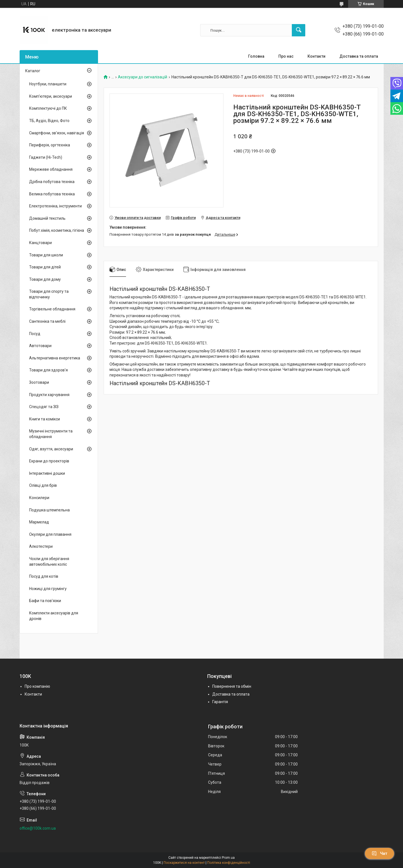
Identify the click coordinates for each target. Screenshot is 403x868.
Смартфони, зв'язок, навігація (57, 133)
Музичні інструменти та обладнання (51, 434)
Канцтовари (40, 243)
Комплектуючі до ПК (48, 108)
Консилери (39, 498)
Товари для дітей (45, 267)
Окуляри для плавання (50, 534)
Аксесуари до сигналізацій (143, 77)
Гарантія (220, 702)
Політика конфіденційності (229, 863)
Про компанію (37, 686)
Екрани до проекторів (49, 461)
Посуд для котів (44, 576)
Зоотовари (39, 382)
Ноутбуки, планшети (48, 84)
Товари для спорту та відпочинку (49, 294)
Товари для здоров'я (48, 370)
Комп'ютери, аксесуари (51, 96)
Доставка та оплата (359, 56)
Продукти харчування (49, 395)
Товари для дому (45, 279)
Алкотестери (41, 546)
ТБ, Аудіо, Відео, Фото (49, 121)
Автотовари (40, 346)
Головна (256, 56)
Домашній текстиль (47, 218)
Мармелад (39, 522)
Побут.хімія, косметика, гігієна (57, 230)
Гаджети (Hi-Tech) (46, 157)
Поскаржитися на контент (184, 863)
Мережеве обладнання (51, 169)
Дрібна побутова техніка (52, 182)
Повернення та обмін (232, 686)
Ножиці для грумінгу (48, 589)
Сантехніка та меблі (47, 321)
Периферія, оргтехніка (50, 145)
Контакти (316, 56)
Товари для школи (46, 255)
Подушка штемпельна (49, 510)
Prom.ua (228, 858)
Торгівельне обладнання (52, 309)
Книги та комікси (45, 419)
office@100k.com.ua (38, 828)
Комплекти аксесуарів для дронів (54, 616)
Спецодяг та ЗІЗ (44, 407)
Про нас (286, 56)
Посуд (35, 334)
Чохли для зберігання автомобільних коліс (49, 561)
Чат (379, 853)
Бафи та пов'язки (45, 601)
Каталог (33, 71)
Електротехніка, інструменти (55, 206)
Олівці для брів (43, 485)
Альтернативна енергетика (55, 358)
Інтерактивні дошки (47, 473)
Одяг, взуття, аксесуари (51, 449)
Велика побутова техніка (52, 194)
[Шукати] (299, 30)
